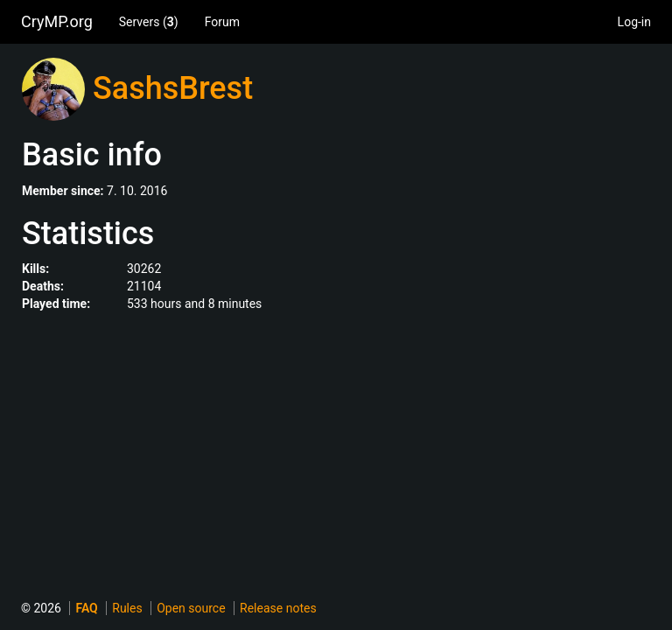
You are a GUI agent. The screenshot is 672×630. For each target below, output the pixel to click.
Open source (191, 608)
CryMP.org (57, 21)
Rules (127, 608)
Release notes (278, 608)
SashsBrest (173, 88)
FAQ (86, 608)
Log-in (634, 22)
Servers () (149, 22)
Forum (222, 22)
